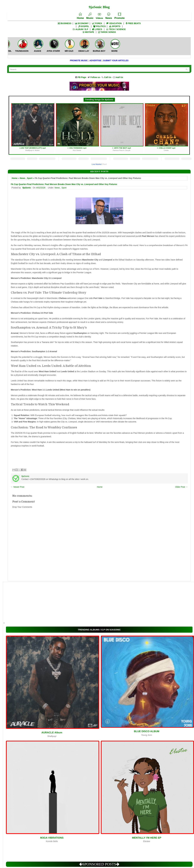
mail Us (119, 77)
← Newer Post (18, 487)
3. (122, 127)
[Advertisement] (95, 603)
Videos (99, 16)
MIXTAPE (88, 32)
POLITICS (99, 26)
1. (33, 127)
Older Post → (181, 487)
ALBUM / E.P (80, 29)
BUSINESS (65, 23)
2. (77, 127)
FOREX (97, 23)
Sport (30, 178)
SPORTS (115, 26)
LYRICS (97, 29)
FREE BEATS (133, 23)
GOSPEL (84, 26)
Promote (119, 16)
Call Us (108, 77)
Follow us (95, 77)
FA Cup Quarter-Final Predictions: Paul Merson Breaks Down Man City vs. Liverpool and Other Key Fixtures (64, 184)
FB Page (82, 77)
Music (90, 16)
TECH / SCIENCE (116, 29)
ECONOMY (82, 23)
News (109, 16)
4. (166, 127)
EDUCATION (114, 23)
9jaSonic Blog (99, 7)
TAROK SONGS (107, 32)
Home (80, 16)
